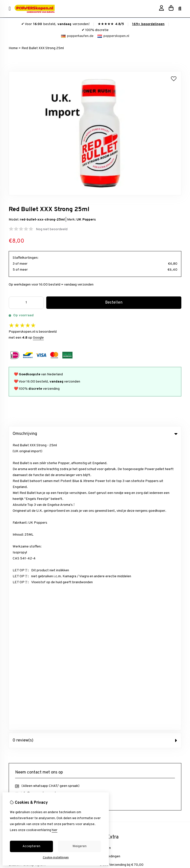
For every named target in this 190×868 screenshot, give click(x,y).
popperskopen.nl (113, 36)
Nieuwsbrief (18, 669)
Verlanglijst (17, 661)
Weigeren (80, 846)
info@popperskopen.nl (38, 504)
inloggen (15, 644)
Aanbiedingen (110, 568)
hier (55, 830)
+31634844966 (51, 512)
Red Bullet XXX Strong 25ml (43, 48)
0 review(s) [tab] (95, 452)
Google (38, 338)
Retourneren (109, 652)
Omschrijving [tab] (95, 434)
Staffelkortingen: (25, 258)
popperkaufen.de (77, 36)
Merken (105, 559)
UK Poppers (86, 220)
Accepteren (31, 846)
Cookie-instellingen (56, 858)
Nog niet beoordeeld (52, 229)
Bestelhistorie (20, 652)
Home (13, 48)
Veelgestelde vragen (115, 669)
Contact (106, 644)
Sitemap (106, 661)
